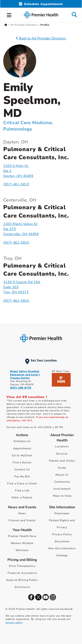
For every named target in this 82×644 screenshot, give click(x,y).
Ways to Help (62, 496)
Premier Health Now (22, 536)
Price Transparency (22, 566)
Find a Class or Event (22, 483)
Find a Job (22, 491)
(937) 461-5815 (16, 184)
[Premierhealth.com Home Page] (6, 25)
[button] (9, 14)
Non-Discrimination (62, 548)
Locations (62, 446)
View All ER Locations (27, 397)
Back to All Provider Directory (41, 38)
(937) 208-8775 (21, 388)
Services (62, 454)
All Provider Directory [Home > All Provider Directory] (24, 25)
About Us (62, 475)
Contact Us (22, 469)
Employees (62, 513)
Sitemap (62, 555)
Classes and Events (22, 520)
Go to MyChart (22, 455)
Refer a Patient (22, 498)
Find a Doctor (22, 462)
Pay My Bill (22, 476)
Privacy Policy (62, 534)
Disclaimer (62, 541)
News (22, 513)
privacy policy (14, 622)
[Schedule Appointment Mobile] (41, 4)
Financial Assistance (22, 573)
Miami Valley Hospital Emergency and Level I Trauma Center (25, 375)
